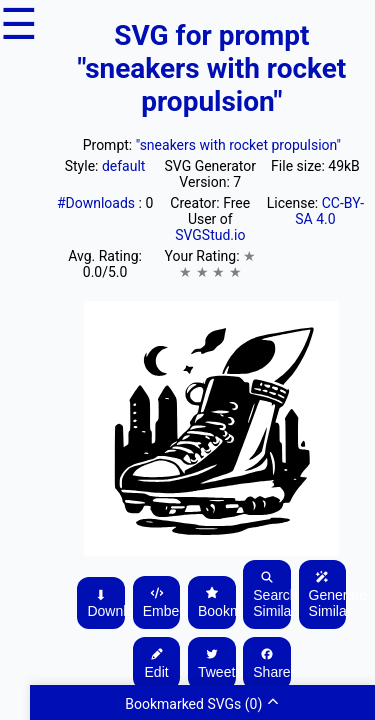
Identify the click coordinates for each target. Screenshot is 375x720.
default (124, 166)
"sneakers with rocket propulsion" (238, 145)
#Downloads (98, 203)
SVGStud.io (210, 235)
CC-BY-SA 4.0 (329, 211)
